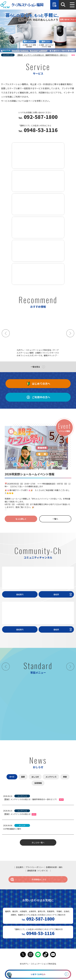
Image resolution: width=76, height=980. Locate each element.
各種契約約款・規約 (54, 867)
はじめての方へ (38, 384)
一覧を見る (35, 367)
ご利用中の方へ (38, 397)
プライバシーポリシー (35, 867)
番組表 (63, 594)
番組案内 (20, 594)
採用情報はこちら (28, 879)
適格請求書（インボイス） (38, 870)
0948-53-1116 (40, 130)
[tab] (7, 51)
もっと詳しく (21, 519)
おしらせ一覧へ (38, 842)
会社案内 (20, 867)
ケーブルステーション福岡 (22, 5)
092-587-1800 (40, 117)
